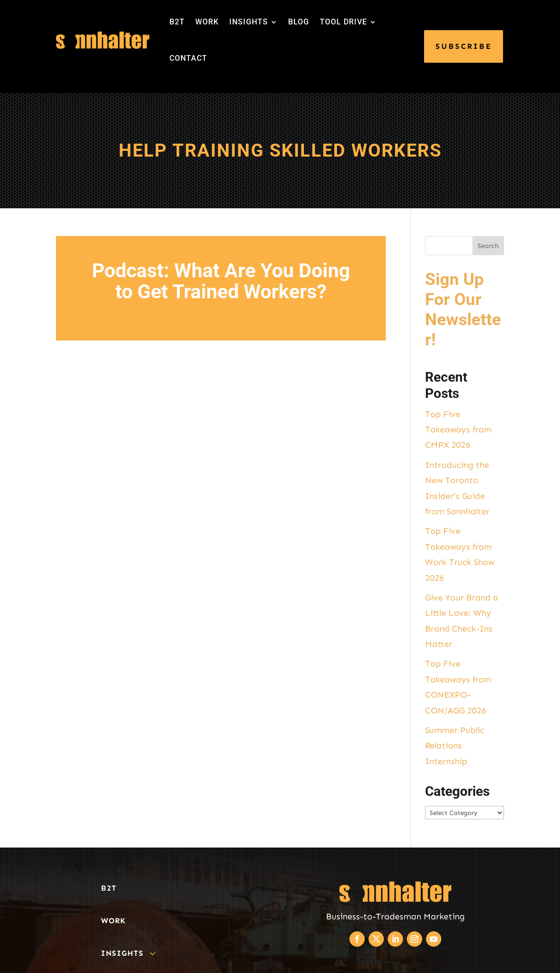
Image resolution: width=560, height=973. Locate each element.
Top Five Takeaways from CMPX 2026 (458, 430)
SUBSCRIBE (464, 46)
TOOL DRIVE (343, 22)
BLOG (299, 22)
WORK (207, 22)
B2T (177, 22)
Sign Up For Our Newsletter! (463, 310)
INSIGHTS (249, 22)
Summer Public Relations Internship (455, 746)
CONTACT (188, 58)
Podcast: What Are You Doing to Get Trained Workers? (221, 281)
